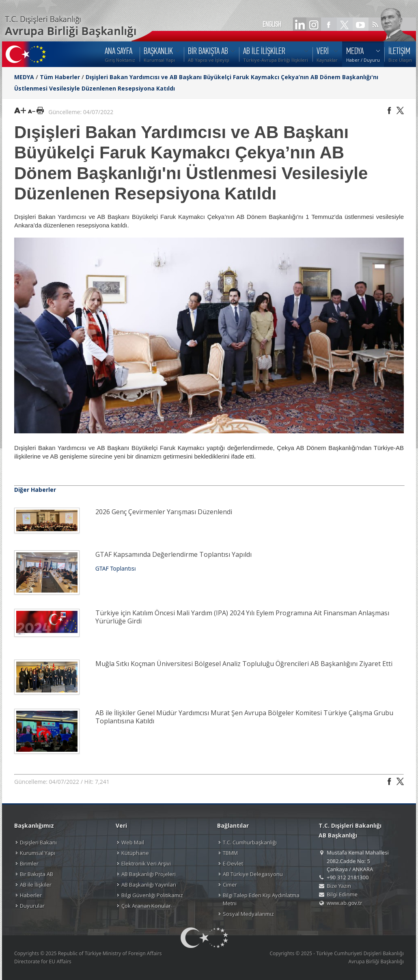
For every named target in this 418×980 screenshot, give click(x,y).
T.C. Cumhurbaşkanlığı (250, 842)
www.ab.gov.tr (345, 903)
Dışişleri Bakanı (38, 842)
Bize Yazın (339, 886)
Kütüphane (135, 853)
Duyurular (32, 906)
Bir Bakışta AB (37, 874)
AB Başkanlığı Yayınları (149, 885)
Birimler (29, 863)
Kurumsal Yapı (38, 853)
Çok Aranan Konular (146, 906)
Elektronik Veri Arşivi (146, 863)
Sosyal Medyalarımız (248, 914)
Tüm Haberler (60, 77)
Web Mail (133, 842)
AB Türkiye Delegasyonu (253, 874)
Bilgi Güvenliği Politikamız (152, 895)
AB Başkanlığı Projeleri (149, 874)
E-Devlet (233, 863)
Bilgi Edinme (342, 894)
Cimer (230, 885)
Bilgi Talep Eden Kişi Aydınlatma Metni (261, 899)
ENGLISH (272, 24)
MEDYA (24, 77)
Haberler (31, 895)
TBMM (230, 853)
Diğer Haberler (35, 490)
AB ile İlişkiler (36, 885)
